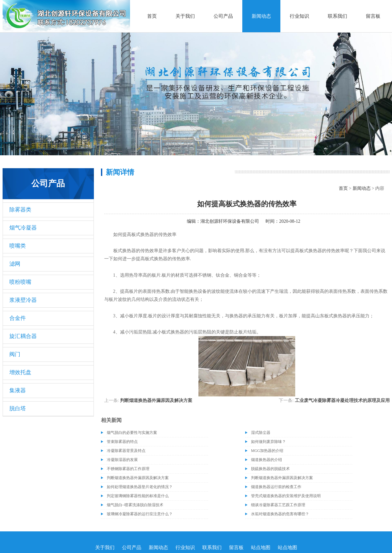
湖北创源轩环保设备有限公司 (230, 221)
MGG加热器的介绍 (267, 451)
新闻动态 (261, 16)
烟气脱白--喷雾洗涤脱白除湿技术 (135, 505)
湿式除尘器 (261, 433)
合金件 (18, 318)
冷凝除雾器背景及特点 (126, 451)
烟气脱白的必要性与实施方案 (132, 433)
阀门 (15, 354)
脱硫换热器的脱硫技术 (270, 469)
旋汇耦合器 (23, 336)
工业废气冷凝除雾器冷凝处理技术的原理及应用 (342, 400)
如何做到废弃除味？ (268, 442)
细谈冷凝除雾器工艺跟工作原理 (278, 505)
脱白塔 (18, 409)
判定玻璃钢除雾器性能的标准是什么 (138, 496)
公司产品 (223, 16)
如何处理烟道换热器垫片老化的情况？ (140, 487)
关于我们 (185, 16)
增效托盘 (20, 372)
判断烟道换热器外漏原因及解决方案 (156, 400)
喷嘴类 (18, 246)
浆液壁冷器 (23, 300)
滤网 (15, 264)
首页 (152, 16)
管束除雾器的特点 (122, 442)
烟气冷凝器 (23, 228)
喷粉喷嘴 (20, 282)
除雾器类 (20, 210)
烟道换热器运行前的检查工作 (276, 487)
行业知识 (299, 16)
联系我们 (337, 16)
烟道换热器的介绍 (266, 460)
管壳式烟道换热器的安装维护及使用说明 (286, 496)
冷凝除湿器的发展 (122, 460)
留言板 (373, 16)
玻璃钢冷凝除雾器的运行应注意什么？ (140, 514)
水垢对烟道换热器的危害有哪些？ (280, 514)
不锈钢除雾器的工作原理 (128, 469)
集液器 (18, 390)
